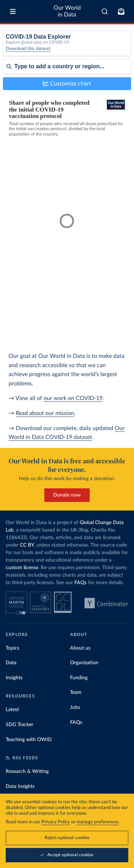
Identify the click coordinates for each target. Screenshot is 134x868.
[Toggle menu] (13, 11)
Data (11, 663)
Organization (84, 663)
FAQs (80, 583)
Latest (12, 710)
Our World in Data (67, 11)
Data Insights (20, 786)
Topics (13, 648)
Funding (79, 678)
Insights (14, 678)
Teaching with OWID (29, 740)
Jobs (75, 707)
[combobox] (105, 11)
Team (76, 692)
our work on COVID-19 (73, 398)
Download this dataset (28, 49)
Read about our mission (45, 413)
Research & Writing (27, 771)
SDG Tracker (19, 725)
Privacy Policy (56, 822)
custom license (22, 568)
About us (80, 648)
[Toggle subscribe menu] (121, 11)
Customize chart (67, 83)
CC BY (27, 545)
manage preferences (98, 822)
